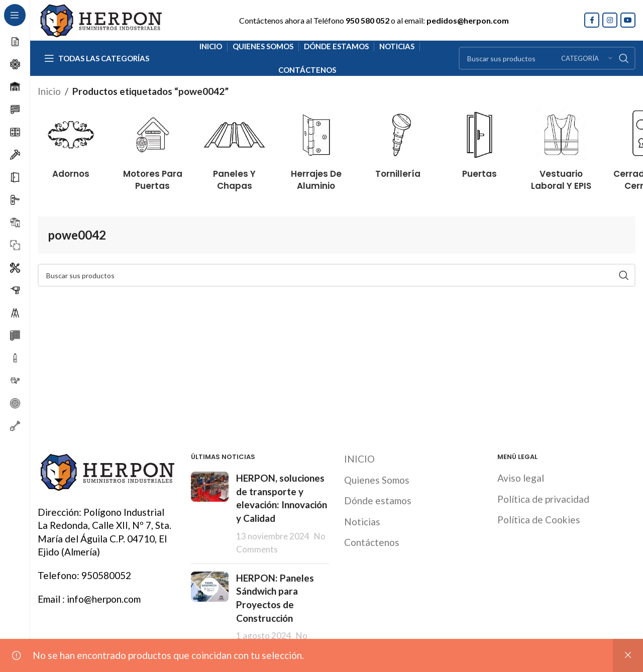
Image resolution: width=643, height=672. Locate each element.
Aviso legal (521, 478)
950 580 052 (367, 20)
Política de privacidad (543, 499)
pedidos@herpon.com (468, 20)
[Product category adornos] (71, 141)
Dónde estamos (378, 500)
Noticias (362, 522)
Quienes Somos (377, 480)
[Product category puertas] (479, 141)
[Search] (547, 58)
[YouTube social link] (628, 20)
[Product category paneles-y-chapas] (234, 147)
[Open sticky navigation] (97, 58)
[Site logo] (100, 19)
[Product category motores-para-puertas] (153, 147)
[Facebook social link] (592, 20)
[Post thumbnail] (210, 514)
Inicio (49, 91)
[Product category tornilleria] (398, 141)
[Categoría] (587, 58)
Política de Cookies (539, 520)
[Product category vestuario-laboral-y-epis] (561, 147)
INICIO (359, 459)
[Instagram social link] (610, 20)
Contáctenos (372, 542)
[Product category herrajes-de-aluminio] (316, 147)
